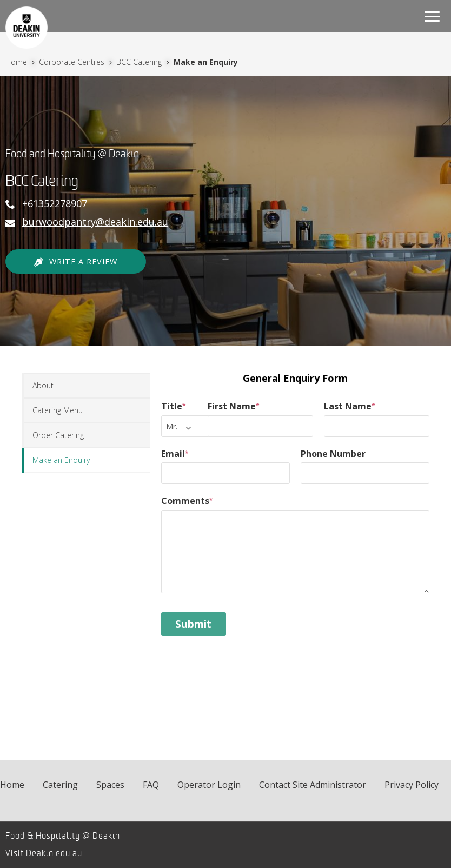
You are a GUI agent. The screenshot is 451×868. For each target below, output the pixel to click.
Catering (60, 785)
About (43, 385)
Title (174, 406)
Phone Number (333, 454)
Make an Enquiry (61, 460)
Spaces (110, 785)
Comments (187, 501)
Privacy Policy (412, 785)
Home (17, 62)
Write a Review (76, 262)
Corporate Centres (73, 62)
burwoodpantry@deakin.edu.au (95, 222)
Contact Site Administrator (313, 785)
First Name (234, 406)
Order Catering (58, 435)
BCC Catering (140, 62)
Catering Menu (58, 410)
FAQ (151, 785)
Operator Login (209, 785)
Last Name (350, 406)
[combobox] (188, 426)
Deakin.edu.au (54, 853)
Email (175, 454)
